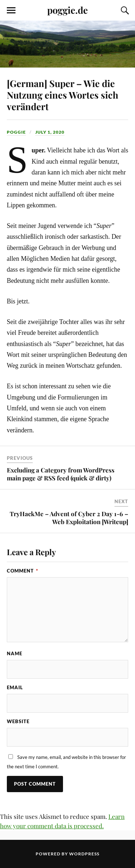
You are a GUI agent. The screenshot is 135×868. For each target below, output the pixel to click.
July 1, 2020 (50, 132)
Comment (22, 571)
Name (15, 653)
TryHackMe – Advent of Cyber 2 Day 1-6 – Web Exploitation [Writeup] (69, 518)
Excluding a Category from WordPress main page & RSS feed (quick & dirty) (61, 474)
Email (15, 687)
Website (18, 721)
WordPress (84, 854)
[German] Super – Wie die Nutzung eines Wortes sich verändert (63, 95)
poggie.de (67, 10)
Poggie (16, 132)
